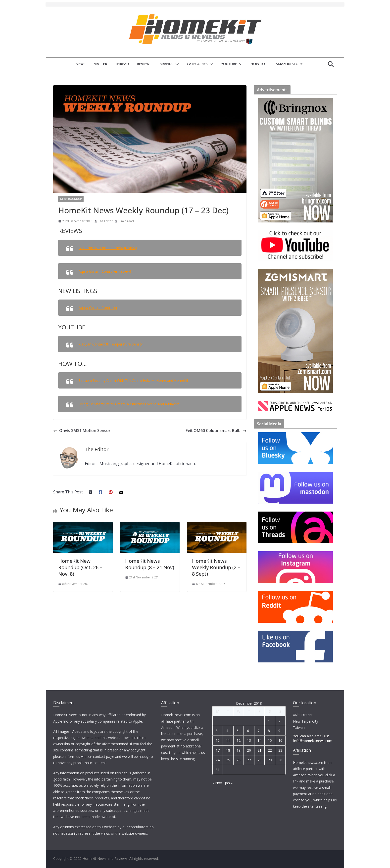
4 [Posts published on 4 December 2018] (227, 731)
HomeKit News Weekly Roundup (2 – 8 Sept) (216, 567)
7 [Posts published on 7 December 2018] (258, 731)
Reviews (144, 64)
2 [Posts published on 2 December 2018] (279, 721)
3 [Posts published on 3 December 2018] (217, 731)
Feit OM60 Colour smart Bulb (216, 431)
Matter (100, 64)
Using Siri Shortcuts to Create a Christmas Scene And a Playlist (129, 404)
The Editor (105, 221)
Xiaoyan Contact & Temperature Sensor (111, 344)
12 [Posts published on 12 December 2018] (239, 740)
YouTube (229, 64)
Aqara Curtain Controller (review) (105, 271)
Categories (197, 64)
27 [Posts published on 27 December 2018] (249, 760)
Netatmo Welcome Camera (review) (108, 248)
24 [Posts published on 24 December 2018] (218, 760)
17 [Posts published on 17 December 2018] (218, 750)
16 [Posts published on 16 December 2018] (280, 740)
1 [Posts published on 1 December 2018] (269, 721)
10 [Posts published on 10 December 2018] (218, 740)
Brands (166, 64)
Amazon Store (289, 64)
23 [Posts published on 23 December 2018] (280, 750)
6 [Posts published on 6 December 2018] (248, 731)
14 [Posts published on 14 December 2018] (259, 740)
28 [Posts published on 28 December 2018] (259, 760)
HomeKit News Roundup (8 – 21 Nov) (150, 564)
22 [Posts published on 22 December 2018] (270, 750)
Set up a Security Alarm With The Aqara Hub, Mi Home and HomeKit (133, 380)
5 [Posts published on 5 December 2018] (238, 731)
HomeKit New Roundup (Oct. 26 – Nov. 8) (80, 567)
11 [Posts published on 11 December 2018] (228, 740)
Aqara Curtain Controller (98, 308)
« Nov (217, 783)
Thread (122, 64)
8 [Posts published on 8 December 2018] (269, 731)
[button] (176, 64)
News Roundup (71, 199)
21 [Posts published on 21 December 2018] (259, 750)
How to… (259, 64)
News (81, 64)
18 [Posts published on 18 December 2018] (228, 750)
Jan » (229, 783)
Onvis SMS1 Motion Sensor (82, 431)
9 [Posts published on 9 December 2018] (279, 731)
